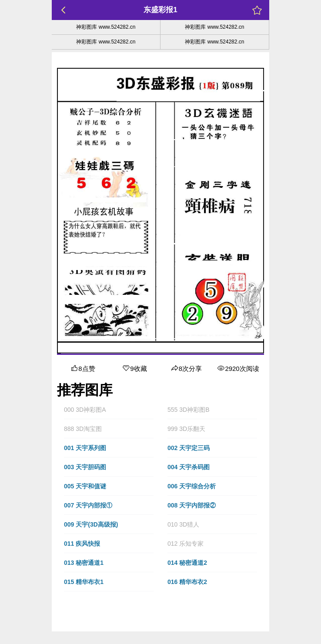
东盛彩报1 (160, 10)
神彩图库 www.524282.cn (106, 27)
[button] (109, 410)
